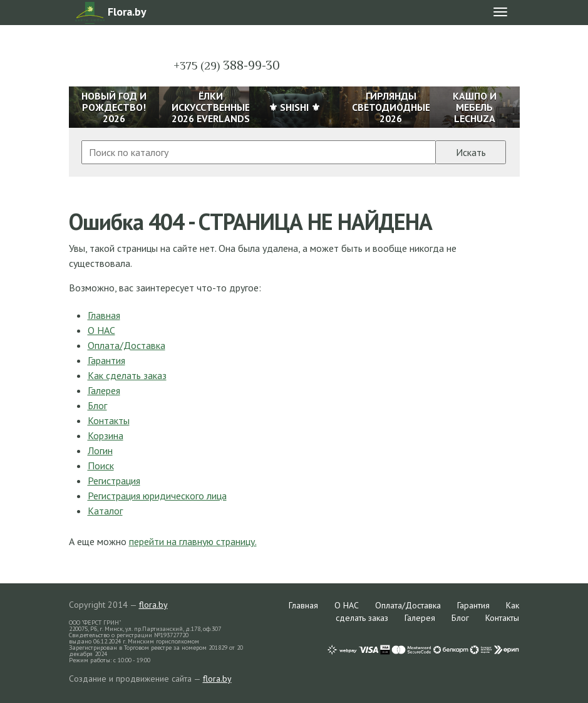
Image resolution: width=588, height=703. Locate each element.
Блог (97, 405)
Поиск (101, 466)
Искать (471, 152)
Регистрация (114, 481)
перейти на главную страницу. (193, 541)
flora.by (153, 605)
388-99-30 (227, 65)
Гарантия (106, 360)
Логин (100, 450)
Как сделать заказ (127, 375)
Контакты (109, 420)
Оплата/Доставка (126, 345)
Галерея (104, 390)
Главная (104, 315)
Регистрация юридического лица (157, 496)
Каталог (105, 511)
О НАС (101, 330)
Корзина (106, 435)
